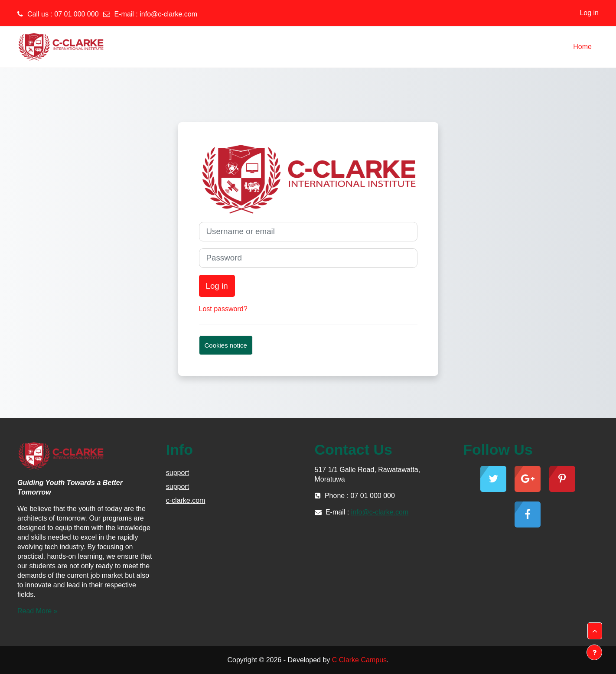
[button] (595, 631)
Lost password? (223, 309)
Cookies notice (226, 345)
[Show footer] (594, 652)
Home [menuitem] (582, 47)
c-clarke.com (186, 500)
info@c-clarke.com (168, 14)
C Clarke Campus (359, 660)
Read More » (37, 611)
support (178, 473)
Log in (589, 13)
